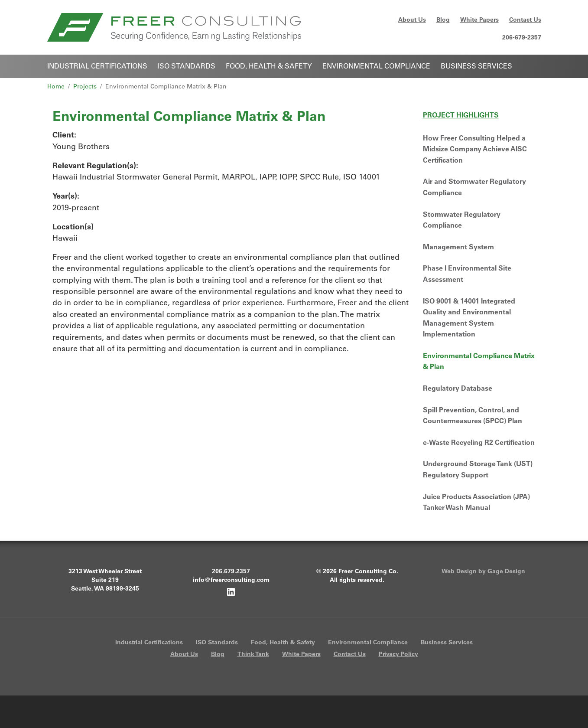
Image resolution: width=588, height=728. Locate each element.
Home (56, 86)
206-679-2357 (522, 37)
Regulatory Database (458, 388)
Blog (443, 20)
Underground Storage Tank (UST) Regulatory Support (478, 469)
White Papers (479, 20)
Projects (85, 86)
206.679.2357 (231, 571)
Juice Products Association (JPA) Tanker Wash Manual (476, 502)
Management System (458, 247)
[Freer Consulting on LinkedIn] (231, 591)
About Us (412, 20)
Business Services (476, 66)
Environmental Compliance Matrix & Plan (479, 361)
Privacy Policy (398, 654)
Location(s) (73, 227)
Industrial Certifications (97, 66)
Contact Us (525, 20)
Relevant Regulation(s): (95, 165)
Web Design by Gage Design (483, 571)
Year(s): (66, 196)
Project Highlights (461, 115)
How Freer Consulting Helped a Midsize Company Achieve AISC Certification (475, 149)
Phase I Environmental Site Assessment (467, 274)
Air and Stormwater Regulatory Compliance (474, 187)
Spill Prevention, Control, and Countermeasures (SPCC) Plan (473, 415)
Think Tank (253, 654)
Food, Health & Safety (269, 66)
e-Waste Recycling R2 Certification (479, 442)
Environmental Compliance (376, 66)
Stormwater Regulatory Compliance (462, 220)
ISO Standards (187, 66)
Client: (64, 135)
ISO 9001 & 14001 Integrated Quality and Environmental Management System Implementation (469, 318)
